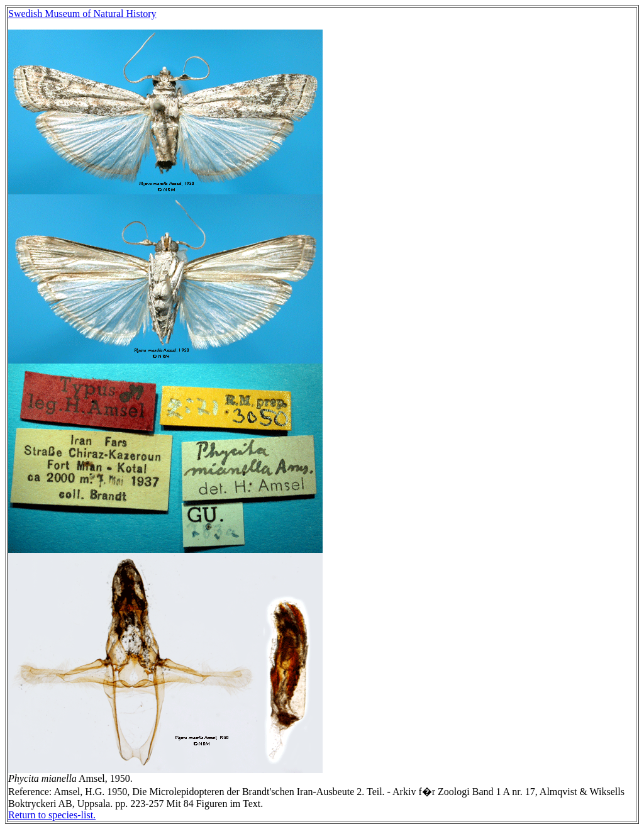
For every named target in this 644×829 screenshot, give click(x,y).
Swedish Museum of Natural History (82, 14)
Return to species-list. (52, 815)
